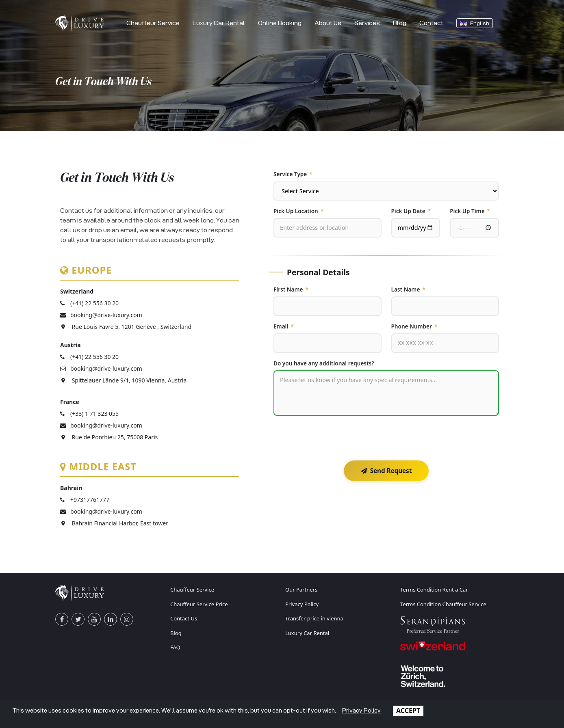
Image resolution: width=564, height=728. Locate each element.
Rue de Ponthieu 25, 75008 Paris (109, 437)
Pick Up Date (411, 211)
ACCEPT (408, 711)
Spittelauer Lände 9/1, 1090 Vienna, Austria (123, 380)
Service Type (293, 174)
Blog (400, 23)
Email (284, 326)
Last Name (408, 289)
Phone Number (414, 326)
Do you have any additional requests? (324, 363)
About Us (328, 23)
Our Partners (301, 590)
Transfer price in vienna (314, 618)
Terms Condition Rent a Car (434, 590)
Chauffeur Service (153, 23)
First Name (291, 289)
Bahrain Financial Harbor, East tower (114, 523)
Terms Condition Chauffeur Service (443, 604)
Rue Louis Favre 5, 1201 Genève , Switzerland (126, 327)
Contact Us (184, 618)
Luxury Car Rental (219, 23)
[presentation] (335, 438)
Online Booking (280, 23)
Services (367, 23)
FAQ (175, 647)
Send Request (386, 471)
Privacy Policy (302, 604)
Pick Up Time (470, 211)
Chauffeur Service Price (199, 604)
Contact (431, 23)
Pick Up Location (298, 211)
